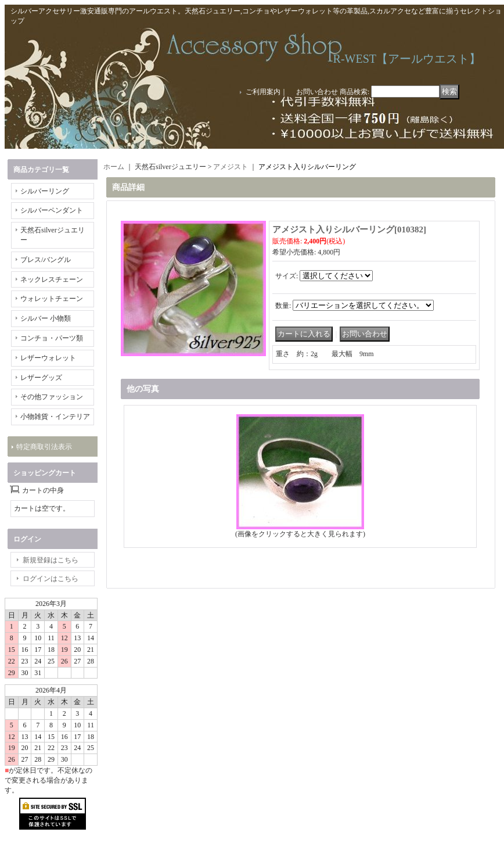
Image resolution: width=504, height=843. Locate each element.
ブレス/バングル (46, 260)
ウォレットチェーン (52, 299)
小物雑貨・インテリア (55, 417)
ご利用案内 (263, 92)
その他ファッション (52, 397)
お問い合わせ (317, 92)
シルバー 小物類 (46, 318)
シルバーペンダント (52, 210)
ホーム (114, 167)
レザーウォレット (48, 358)
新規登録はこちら (51, 560)
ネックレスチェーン (52, 279)
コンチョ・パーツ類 (52, 338)
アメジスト (231, 167)
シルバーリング (45, 191)
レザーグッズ (41, 378)
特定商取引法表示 (44, 447)
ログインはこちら (51, 579)
